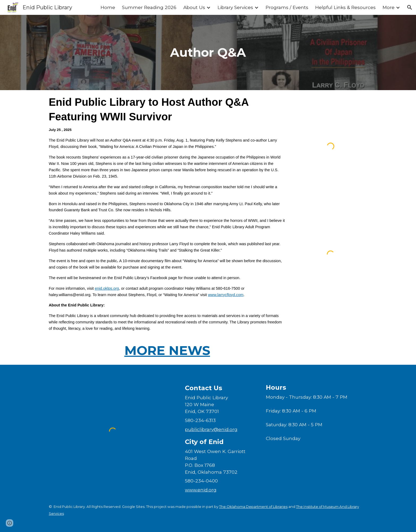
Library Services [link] (235, 7)
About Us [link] (194, 7)
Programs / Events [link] (287, 7)
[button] (410, 7)
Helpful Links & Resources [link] (345, 7)
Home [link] (108, 7)
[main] (208, 52)
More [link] (389, 7)
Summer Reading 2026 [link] (149, 7)
